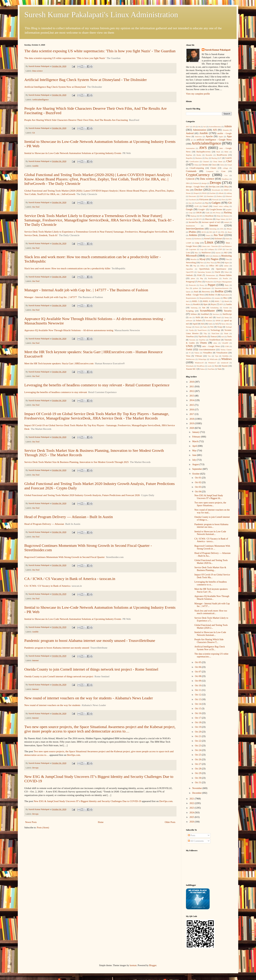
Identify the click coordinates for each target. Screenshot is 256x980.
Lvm (188, 253)
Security (228, 311)
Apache (209, 136)
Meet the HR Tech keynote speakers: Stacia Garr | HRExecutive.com (59, 363)
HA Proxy (217, 213)
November (197, 788)
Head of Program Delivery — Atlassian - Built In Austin (69, 517)
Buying (214, 158)
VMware (199, 356)
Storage (189, 327)
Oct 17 (198, 718)
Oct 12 (198, 695)
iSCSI (204, 232)
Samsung (194, 308)
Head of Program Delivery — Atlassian (44, 524)
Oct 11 (198, 690)
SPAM (218, 321)
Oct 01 (198, 478)
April (195, 446)
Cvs (226, 175)
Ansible (35, 166)
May (195, 451)
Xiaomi (225, 366)
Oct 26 (198, 759)
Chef (229, 161)
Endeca (220, 196)
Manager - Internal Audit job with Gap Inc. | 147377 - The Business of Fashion (86, 290)
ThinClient (215, 333)
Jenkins (193, 235)
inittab (227, 222)
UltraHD (225, 343)
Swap (220, 327)
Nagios (215, 259)
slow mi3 (208, 317)
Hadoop (193, 216)
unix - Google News (211, 346)
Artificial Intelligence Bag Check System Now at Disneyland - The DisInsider (86, 80)
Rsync (213, 304)
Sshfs (210, 324)
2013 (192, 396)
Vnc (209, 356)
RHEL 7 (218, 301)
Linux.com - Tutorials (210, 246)
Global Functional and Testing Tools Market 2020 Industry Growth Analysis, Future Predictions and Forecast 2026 (82, 495)
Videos (197, 353)
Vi (190, 353)
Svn (212, 327)
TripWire (202, 340)
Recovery (206, 292)
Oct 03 (198, 487)
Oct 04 (198, 492)
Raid (196, 292)
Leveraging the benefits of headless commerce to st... (211, 583)
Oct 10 (198, 686)
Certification (194, 161)
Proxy (202, 285)
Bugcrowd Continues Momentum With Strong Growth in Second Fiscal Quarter (64, 557)
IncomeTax (193, 222)
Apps (229, 136)
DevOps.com (74, 755)
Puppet (212, 285)
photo (193, 278)
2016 (192, 410)
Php (202, 278)
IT (217, 232)
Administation (200, 130)
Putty (227, 285)
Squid (195, 324)
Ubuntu (203, 343)
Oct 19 (198, 727)
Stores (197, 327)
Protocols (192, 285)
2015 (192, 405)
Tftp (205, 333)
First (223, 200)
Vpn (216, 356)
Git (33, 133)
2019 (192, 423)
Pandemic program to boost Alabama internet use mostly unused (57, 648)
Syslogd (229, 327)
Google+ (202, 209)
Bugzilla (189, 158)
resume (217, 298)
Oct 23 (198, 746)
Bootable (209, 155)
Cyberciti (190, 179)
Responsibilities (205, 298)
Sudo (205, 327)
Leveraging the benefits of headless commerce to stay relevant (56, 392)
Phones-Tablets (225, 275)
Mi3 (226, 253)
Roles (188, 304)
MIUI (208, 256)
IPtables (192, 232)
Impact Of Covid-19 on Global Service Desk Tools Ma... (212, 576)
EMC (201, 196)
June (195, 455)
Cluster (213, 168)
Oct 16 (198, 713)
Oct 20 (198, 732)
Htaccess (209, 219)
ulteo (215, 343)
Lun (227, 249)
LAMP (188, 243)
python (195, 288)
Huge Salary (221, 219)
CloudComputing (197, 168)
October (196, 474)
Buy (207, 158)
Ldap (197, 243)
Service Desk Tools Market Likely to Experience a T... (211, 619)
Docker (198, 190)
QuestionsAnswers (222, 288)
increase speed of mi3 (211, 222)
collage (225, 168)
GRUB (199, 213)
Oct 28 (198, 769)
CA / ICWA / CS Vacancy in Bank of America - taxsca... (211, 540)
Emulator (210, 196)
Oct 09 (198, 681)
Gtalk (207, 213)
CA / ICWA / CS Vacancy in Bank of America (47, 586)
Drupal (196, 193)
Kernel (207, 239)
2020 (192, 428)
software (189, 321)
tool (223, 337)
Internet (35, 660)
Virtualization (222, 353)
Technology (215, 330)
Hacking (228, 213)
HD (201, 216)
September (197, 469)
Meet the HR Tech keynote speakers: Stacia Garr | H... (211, 590)
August (196, 464)
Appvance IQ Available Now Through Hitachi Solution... (212, 598)
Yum (219, 369)
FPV (230, 200)
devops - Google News (196, 187)
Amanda (226, 130)
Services (216, 314)
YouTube (211, 369)
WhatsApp (202, 359)
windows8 (224, 363)
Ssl (217, 324)
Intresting (213, 229)
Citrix (222, 165)
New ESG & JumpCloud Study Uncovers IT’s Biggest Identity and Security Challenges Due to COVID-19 (87, 801)
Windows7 (212, 363)
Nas (228, 259)
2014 (192, 400)
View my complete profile (198, 94)
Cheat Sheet (218, 161)
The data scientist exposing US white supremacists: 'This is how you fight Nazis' (65, 58)
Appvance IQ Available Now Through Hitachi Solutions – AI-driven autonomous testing (69, 330)
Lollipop (211, 249)
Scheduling (214, 308)
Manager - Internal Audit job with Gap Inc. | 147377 (51, 297)
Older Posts (170, 822)
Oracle (217, 272)
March (195, 441)
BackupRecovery (204, 152)
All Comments (196, 841)
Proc (200, 282)
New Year (210, 263)
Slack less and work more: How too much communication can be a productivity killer (67, 268)
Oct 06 (198, 667)
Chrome (205, 165)
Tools (229, 337)
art (192, 140)
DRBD (226, 190)
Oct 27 (198, 764)
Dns (188, 190)
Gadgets (216, 203)
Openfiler (189, 269)
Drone (188, 193)
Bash (218, 152)
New (202, 263)
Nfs (219, 263)
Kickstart (218, 239)
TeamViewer (202, 330)
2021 (192, 799)
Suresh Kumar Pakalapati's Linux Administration (101, 15)
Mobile (216, 256)
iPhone (229, 229)
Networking (191, 263)
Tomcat (214, 337)
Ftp (206, 203)
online (226, 266)
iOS (221, 229)
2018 (192, 419)
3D (194, 127)
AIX (215, 130)
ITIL (223, 232)
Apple (221, 137)
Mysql (202, 259)
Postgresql (190, 282)
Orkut (227, 272)
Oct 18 (198, 722)
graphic (229, 209)
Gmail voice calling (221, 206)
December (197, 793)
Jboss (230, 232)
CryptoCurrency (198, 175)
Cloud (229, 165)
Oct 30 (198, 778)
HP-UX (199, 219)
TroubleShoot (215, 340)
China (196, 165)
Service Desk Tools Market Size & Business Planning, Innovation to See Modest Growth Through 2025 (76, 462)
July (194, 460)
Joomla (189, 239)
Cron (223, 171)
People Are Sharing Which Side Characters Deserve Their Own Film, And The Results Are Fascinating (76, 120)
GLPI (196, 206)
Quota (188, 292)
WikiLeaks (214, 359)
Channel (206, 161)
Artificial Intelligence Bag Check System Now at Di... (210, 648)
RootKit (197, 304)
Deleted (196, 183)
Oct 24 (198, 750)
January (196, 432)
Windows (226, 359)
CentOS (228, 158)
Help (219, 216)
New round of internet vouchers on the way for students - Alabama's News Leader (89, 698)
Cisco (214, 165)
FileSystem (204, 200)
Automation (190, 148)
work (210, 366)
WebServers (190, 359)
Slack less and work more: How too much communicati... (211, 612)
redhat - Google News (195, 295)
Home (101, 822)
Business (199, 158)
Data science (37, 71)
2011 (192, 387)
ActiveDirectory (215, 127)
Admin (228, 126)
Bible (226, 152)
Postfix (225, 278)
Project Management (224, 282)
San (204, 308)
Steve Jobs (225, 324)
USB (227, 346)
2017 (188, 127)
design (204, 183)
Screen (226, 308)
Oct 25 (198, 755)
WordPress (200, 366)
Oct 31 (198, 783)
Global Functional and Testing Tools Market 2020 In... (211, 562)
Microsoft (191, 256)
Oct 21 (198, 736)
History (226, 216)
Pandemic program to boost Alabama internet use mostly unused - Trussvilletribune (90, 641)
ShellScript (227, 314)
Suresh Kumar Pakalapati (218, 50)
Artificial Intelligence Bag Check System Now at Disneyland (55, 87)
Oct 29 (198, 773)
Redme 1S (213, 295)
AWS (203, 148)
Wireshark (190, 366)
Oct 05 (198, 662)
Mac (196, 253)
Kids (227, 239)
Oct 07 (198, 672)
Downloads (216, 190)
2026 (192, 822)
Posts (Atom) (43, 828)
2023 (192, 808)
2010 (192, 382)
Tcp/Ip (191, 330)
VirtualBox (208, 353)
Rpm (205, 304)
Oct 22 (198, 741)
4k (199, 127)
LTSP (220, 249)
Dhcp (226, 187)
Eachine (213, 193)
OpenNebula (204, 269)
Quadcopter (206, 288)
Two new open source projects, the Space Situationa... (210, 504)
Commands (191, 171)
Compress (210, 171)
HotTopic (189, 219)
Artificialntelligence (40, 100)
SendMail (205, 314)
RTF (221, 304)
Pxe (187, 288)
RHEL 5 (196, 301)
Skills (198, 317)
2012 (192, 391)
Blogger (153, 965)
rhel (187, 301)
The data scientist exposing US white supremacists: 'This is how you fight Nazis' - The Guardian (100, 51)
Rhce (225, 298)
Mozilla (193, 259)
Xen (216, 366)
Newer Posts (31, 822)
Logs (202, 249)
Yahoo (202, 369)
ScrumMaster (207, 311)
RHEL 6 (207, 301)
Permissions (210, 275)
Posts (192, 835)
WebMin (225, 356)
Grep (191, 213)
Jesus (208, 235)
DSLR (204, 193)
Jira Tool (36, 207)
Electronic (192, 196)
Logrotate (192, 249)
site (191, 317)
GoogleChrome (216, 209)
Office (203, 266)
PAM (199, 275)
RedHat (219, 291)
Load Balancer (226, 246)
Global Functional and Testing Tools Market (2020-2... (211, 627)
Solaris (199, 321)
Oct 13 (198, 699)
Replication (225, 295)
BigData (189, 155)
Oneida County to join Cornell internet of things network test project (59, 676)
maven (218, 253)
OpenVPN (190, 272)
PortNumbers (213, 278)
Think (226, 333)
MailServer (206, 253)
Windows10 (199, 363)
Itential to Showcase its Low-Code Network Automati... (210, 533)
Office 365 (214, 266)
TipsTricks (203, 337)
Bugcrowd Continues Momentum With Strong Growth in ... (212, 547)
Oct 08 (198, 676)
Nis (187, 266)
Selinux (194, 314)
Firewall (215, 200)
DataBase (225, 179)
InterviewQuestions (195, 229)
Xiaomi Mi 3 (191, 369)
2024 (192, 813)
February (197, 437)
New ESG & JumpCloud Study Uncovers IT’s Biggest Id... (209, 497)
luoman (133, 965)
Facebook (192, 200)
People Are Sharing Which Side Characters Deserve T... (209, 641)
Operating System (204, 272)
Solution (209, 321)
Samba (229, 304)
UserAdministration (207, 350)
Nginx (227, 263)
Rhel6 (227, 301)
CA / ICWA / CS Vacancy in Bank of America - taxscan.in (70, 579)
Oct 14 (198, 704)
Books (199, 155)
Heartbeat (209, 216)
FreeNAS (198, 203)
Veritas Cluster (226, 350)
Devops (35, 768)
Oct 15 (198, 709)
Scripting (190, 311)
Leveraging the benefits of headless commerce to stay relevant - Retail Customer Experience (97, 385)
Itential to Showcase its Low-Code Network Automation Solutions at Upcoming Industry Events (73, 153)
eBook (221, 193)
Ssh (202, 324)
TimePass (190, 337)
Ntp (195, 266)
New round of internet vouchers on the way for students (52, 705)
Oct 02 (198, 482)
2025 (192, 817)
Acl (205, 127)
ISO (211, 232)
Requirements (191, 298)
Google (189, 209)
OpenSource (221, 269)
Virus (188, 356)
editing (229, 193)
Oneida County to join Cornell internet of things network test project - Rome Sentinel (91, 669)
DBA (188, 183)
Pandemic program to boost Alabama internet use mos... (211, 526)
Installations (190, 226)
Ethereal (229, 196)
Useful (189, 349)
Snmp (227, 317)
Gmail (205, 206)
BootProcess (222, 155)
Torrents (192, 340)
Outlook (189, 275)
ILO (230, 219)
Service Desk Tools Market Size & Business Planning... (210, 569)
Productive (209, 282)
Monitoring (226, 256)
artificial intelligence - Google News (214, 140)
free (190, 203)
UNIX (189, 346)
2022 (192, 803)
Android (190, 133)
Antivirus (198, 137)
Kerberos (198, 239)
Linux (209, 242)
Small (219, 317)
